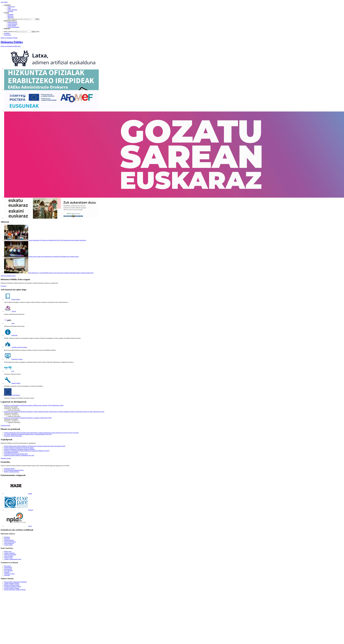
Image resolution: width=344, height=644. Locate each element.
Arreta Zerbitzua (9, 556)
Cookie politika (12, 25)
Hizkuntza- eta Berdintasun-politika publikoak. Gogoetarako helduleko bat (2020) (27, 451)
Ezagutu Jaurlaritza (9, 553)
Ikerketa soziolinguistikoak (12, 472)
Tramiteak (10, 11)
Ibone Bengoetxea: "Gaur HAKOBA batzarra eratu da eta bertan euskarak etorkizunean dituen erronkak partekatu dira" (61, 273)
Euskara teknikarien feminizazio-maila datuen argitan (19, 448)
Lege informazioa (9, 543)
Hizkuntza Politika (12, 42)
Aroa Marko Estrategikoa (11, 452)
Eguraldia (7, 572)
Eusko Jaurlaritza (12, 10)
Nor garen (3, 286)
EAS (9, 371)
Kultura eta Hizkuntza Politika (9, 38)
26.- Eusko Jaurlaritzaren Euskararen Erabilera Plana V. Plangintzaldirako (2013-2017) (28, 434)
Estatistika (7, 575)
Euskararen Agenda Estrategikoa (13, 436)
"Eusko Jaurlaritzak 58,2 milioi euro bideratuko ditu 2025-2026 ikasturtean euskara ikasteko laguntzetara (57, 240)
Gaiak (9, 8)
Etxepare (19, 510)
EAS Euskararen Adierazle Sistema (14, 470)
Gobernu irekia (8, 558)
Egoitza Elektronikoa (13, 27)
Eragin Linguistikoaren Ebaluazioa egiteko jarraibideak (19, 449)
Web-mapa (11, 17)
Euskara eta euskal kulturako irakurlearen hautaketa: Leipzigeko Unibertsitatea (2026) (28, 418)
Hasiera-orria (11, 7)
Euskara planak (12, 299)
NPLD (18, 526)
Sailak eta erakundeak (10, 555)
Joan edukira (4, 2)
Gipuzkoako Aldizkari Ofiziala (13, 586)
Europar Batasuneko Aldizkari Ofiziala (15, 590)
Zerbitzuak (11, 335)
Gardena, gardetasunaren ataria (13, 559)
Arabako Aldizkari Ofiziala (12, 583)
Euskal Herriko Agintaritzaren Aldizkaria (15, 582)
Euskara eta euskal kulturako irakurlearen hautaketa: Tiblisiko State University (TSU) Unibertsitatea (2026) (34, 405)
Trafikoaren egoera (9, 574)
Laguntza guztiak (5, 425)
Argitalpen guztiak (6, 458)
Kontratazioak (8, 569)
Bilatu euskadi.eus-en (14, 19)
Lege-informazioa (13, 24)
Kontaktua (10, 14)
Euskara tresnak (12, 383)
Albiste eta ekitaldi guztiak (8, 276)
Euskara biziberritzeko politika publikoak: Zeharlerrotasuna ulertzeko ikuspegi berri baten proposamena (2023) (35, 446)
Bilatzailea (10, 16)
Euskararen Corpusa (13, 359)
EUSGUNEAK (12, 395)
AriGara (10, 311)
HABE (18, 494)
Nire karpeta (8, 35)
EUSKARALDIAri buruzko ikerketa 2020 (16, 454)
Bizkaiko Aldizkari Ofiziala (12, 585)
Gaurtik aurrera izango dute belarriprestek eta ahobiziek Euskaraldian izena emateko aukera (53, 257)
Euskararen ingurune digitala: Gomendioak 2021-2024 (19, 455)
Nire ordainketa (8, 571)
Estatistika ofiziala (9, 469)
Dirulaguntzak (8, 567)
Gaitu (9, 323)
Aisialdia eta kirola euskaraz (16, 347)
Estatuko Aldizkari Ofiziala (12, 588)
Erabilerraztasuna (12, 22)
